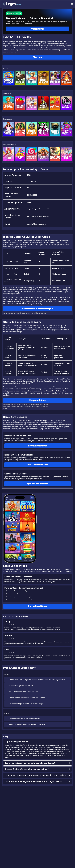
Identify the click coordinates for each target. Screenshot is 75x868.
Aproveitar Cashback (37, 484)
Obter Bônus (38, 29)
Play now (38, 57)
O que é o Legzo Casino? (38, 742)
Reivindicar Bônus (37, 446)
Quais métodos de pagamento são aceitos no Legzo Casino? (38, 781)
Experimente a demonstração (37, 309)
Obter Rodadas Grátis (37, 465)
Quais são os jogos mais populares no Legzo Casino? (38, 763)
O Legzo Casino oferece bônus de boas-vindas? (38, 769)
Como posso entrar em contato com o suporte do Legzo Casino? (38, 775)
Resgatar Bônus (37, 400)
